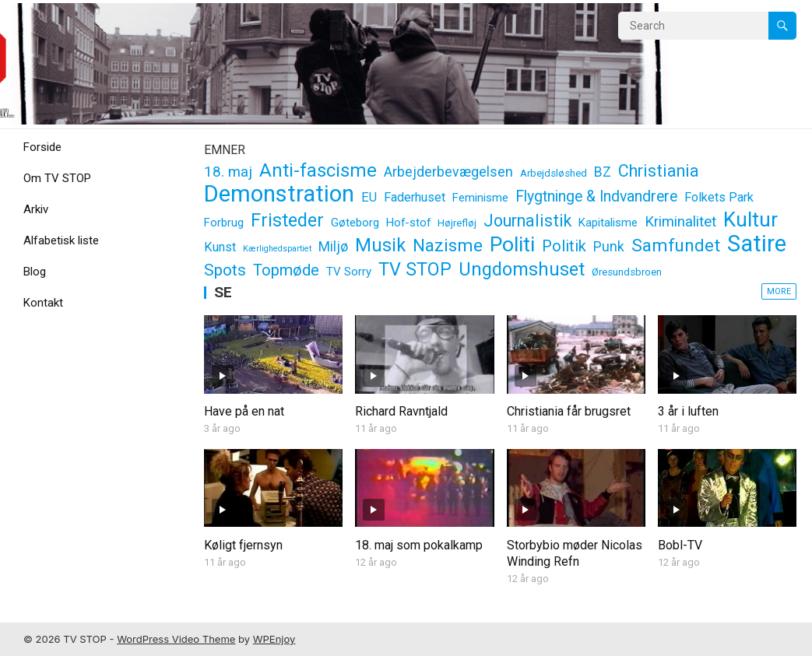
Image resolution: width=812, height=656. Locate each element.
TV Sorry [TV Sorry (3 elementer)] (349, 272)
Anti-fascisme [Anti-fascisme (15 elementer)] (318, 171)
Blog (35, 272)
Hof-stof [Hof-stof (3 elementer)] (408, 223)
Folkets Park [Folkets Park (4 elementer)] (719, 197)
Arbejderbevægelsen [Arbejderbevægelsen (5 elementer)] (448, 172)
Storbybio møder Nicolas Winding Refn (575, 553)
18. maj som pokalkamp (419, 545)
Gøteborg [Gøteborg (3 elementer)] (355, 223)
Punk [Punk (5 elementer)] (609, 247)
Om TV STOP (57, 178)
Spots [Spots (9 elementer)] (225, 270)
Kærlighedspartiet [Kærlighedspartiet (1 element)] (277, 249)
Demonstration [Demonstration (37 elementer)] (279, 194)
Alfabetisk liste (61, 240)
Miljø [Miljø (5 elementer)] (333, 247)
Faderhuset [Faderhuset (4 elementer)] (415, 197)
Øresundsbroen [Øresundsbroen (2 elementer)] (627, 272)
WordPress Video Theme (176, 639)
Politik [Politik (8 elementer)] (564, 246)
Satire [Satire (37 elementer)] (757, 244)
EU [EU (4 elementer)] (369, 197)
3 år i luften (688, 411)
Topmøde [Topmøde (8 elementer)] (286, 270)
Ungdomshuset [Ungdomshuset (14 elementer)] (522, 270)
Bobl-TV (680, 545)
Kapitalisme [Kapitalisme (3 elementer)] (608, 223)
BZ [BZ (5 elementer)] (603, 172)
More (779, 291)
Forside (42, 147)
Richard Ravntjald (401, 411)
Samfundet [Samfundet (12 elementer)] (676, 245)
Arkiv (36, 209)
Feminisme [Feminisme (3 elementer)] (480, 198)
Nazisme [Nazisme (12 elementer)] (448, 245)
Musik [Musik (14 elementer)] (380, 246)
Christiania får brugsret (569, 411)
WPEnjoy (274, 639)
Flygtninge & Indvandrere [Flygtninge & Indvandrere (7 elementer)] (596, 196)
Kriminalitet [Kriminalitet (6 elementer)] (680, 222)
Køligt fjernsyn (243, 545)
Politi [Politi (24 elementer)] (512, 245)
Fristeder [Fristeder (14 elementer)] (287, 221)
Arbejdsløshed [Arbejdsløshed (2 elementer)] (554, 173)
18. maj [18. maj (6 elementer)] (228, 172)
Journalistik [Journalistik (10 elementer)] (527, 221)
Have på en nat (244, 411)
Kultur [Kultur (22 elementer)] (750, 220)
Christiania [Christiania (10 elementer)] (659, 171)
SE (223, 293)
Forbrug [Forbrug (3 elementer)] (224, 223)
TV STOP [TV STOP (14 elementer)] (415, 270)
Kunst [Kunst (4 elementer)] (220, 247)
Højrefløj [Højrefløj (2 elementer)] (457, 223)
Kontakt (43, 303)
